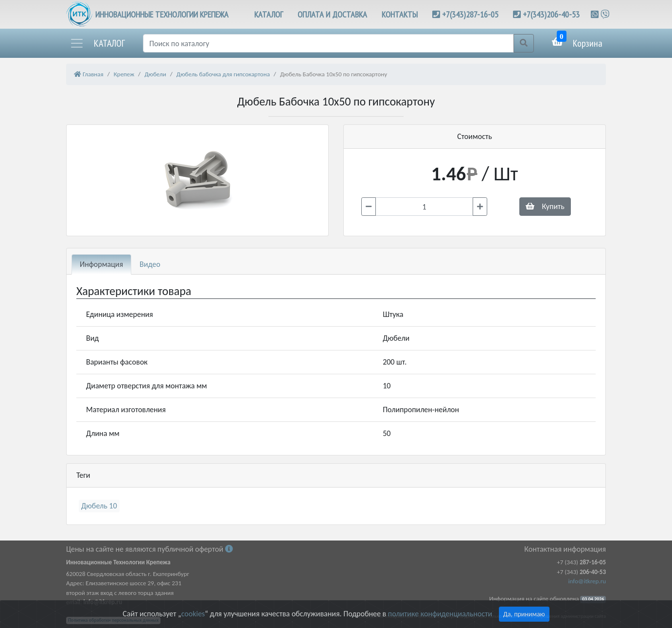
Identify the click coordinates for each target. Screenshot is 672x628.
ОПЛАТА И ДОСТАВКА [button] (332, 14)
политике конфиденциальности (440, 614)
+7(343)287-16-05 (470, 14)
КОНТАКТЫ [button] (400, 14)
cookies (193, 614)
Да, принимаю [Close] (524, 614)
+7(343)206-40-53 (551, 14)
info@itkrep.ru (587, 581)
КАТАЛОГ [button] (269, 14)
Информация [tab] (101, 264)
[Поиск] (328, 43)
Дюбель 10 (99, 506)
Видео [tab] (150, 264)
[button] (97, 43)
